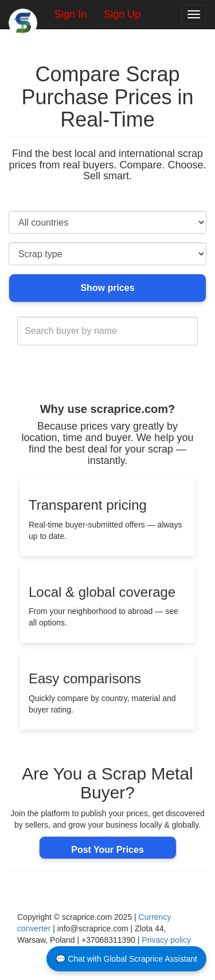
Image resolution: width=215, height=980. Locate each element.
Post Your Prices (107, 850)
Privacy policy (166, 940)
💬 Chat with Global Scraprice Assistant (126, 959)
